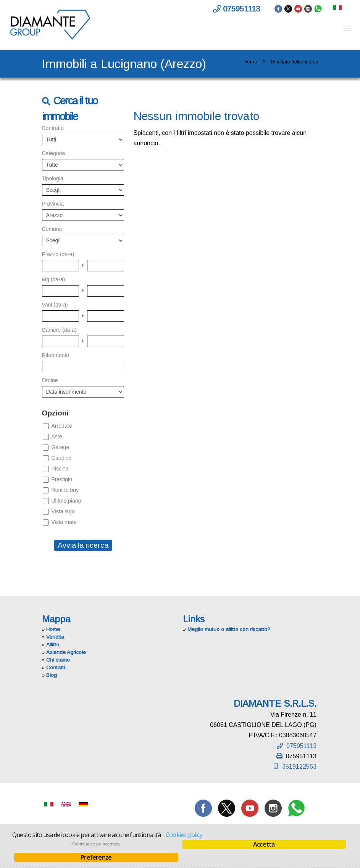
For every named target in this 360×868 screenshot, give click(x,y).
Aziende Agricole (66, 652)
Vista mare (64, 522)
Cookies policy (184, 835)
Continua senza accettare (96, 844)
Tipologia (53, 178)
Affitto (53, 645)
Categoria (54, 153)
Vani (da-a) (55, 305)
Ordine (50, 380)
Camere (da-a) (59, 330)
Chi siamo (58, 660)
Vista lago (63, 511)
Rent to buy (65, 490)
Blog (52, 675)
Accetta (264, 844)
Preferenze (96, 857)
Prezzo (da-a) (58, 254)
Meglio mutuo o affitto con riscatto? (229, 629)
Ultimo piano (66, 501)
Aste (57, 436)
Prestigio (62, 479)
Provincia (53, 204)
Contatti (56, 668)
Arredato (62, 426)
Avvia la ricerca (83, 545)
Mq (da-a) (54, 279)
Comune (52, 229)
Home (250, 62)
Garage (61, 447)
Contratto (53, 128)
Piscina (60, 469)
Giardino (62, 458)
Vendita (55, 637)
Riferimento (56, 355)
